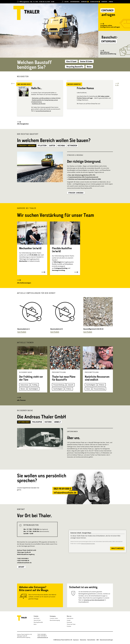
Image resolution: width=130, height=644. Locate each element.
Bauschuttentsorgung (55, 622)
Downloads (69, 624)
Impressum (76, 641)
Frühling (35, 386)
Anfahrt (22, 568)
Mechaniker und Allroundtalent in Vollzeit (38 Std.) (46, 99)
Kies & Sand (73, 63)
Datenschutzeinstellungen (106, 641)
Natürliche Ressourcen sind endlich (97, 379)
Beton (95, 68)
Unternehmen (75, 2)
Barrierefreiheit (91, 641)
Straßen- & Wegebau (77, 194)
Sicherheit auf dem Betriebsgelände (94, 601)
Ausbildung (95, 2)
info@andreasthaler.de (65, 496)
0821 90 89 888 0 (61, 490)
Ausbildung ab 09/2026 (39, 104)
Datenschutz (83, 641)
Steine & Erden (91, 63)
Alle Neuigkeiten (23, 124)
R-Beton (69, 390)
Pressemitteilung (59, 386)
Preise (111, 2)
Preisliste (69, 627)
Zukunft (71, 386)
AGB (98, 641)
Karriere (85, 2)
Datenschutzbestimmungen (88, 545)
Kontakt (104, 2)
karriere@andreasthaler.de (43, 112)
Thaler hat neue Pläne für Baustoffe (64, 379)
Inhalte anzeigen (117, 550)
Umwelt (69, 622)
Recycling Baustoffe (78, 68)
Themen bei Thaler (71, 626)
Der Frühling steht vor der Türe (31, 379)
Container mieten (54, 620)
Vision (88, 390)
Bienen (23, 390)
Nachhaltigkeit (33, 390)
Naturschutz (24, 386)
